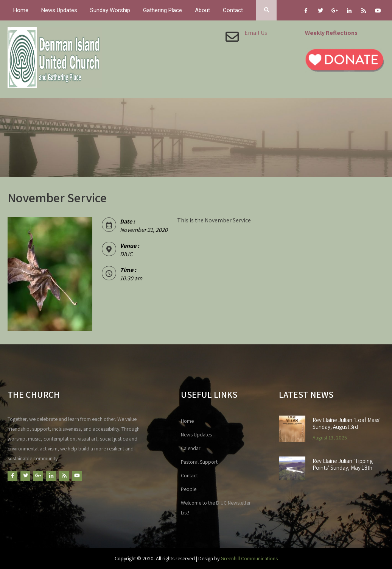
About (202, 10)
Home (21, 10)
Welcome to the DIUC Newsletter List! (216, 508)
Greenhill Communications (249, 558)
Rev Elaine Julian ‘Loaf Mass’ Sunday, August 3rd (347, 424)
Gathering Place (163, 10)
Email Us (256, 33)
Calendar (191, 448)
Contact (233, 10)
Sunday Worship (110, 10)
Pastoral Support (199, 462)
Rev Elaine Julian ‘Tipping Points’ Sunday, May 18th (343, 464)
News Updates (59, 10)
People (189, 489)
